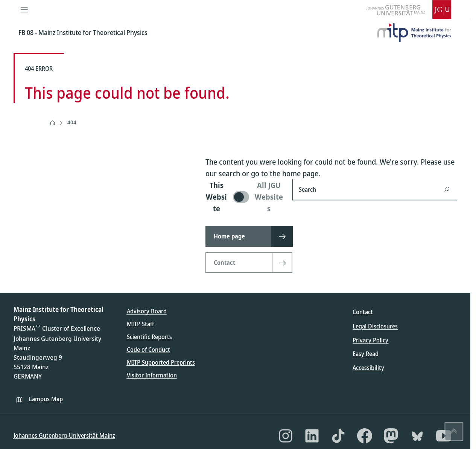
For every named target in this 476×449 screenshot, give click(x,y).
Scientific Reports (149, 337)
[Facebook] (365, 436)
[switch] (244, 197)
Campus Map (46, 399)
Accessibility (368, 368)
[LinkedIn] (312, 436)
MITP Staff (140, 324)
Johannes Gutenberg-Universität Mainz (64, 435)
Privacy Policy (370, 340)
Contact (363, 312)
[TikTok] (338, 436)
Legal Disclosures (375, 326)
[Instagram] (286, 436)
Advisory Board (147, 311)
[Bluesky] (417, 436)
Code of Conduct (148, 350)
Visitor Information (152, 375)
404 (72, 122)
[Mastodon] (391, 436)
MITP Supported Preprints (161, 362)
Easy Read (366, 354)
